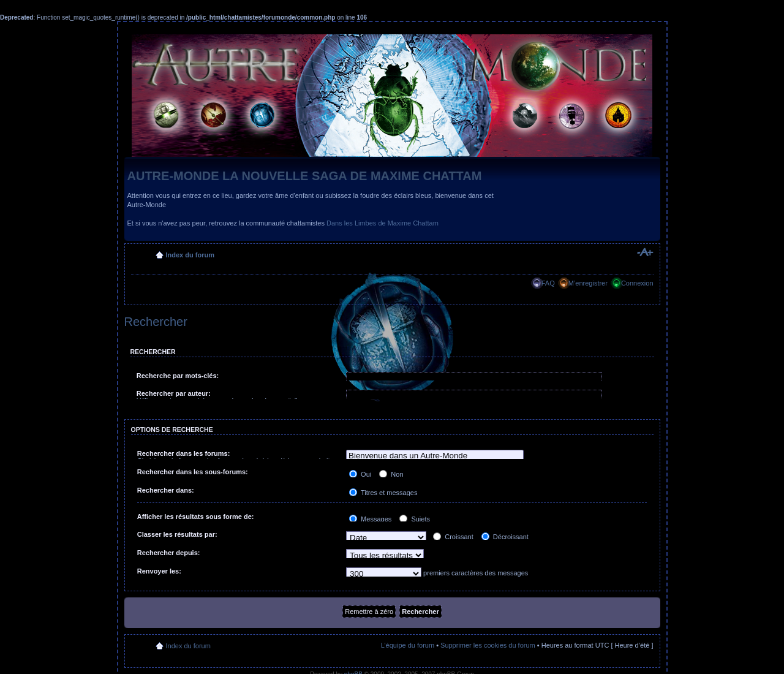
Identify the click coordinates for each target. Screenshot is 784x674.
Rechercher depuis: (169, 553)
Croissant (453, 537)
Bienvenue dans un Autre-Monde (435, 456)
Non (391, 474)
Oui (360, 474)
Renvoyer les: (159, 571)
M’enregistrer (588, 283)
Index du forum (190, 255)
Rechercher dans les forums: (184, 453)
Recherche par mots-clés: (178, 376)
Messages (370, 519)
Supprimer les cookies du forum (488, 645)
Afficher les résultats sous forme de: (196, 517)
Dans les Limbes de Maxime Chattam (383, 223)
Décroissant (505, 537)
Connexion (637, 283)
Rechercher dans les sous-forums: (193, 472)
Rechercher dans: (166, 490)
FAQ (548, 283)
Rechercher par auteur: (174, 393)
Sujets (415, 519)
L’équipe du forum (408, 645)
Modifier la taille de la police (645, 252)
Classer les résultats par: (177, 534)
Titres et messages (383, 493)
